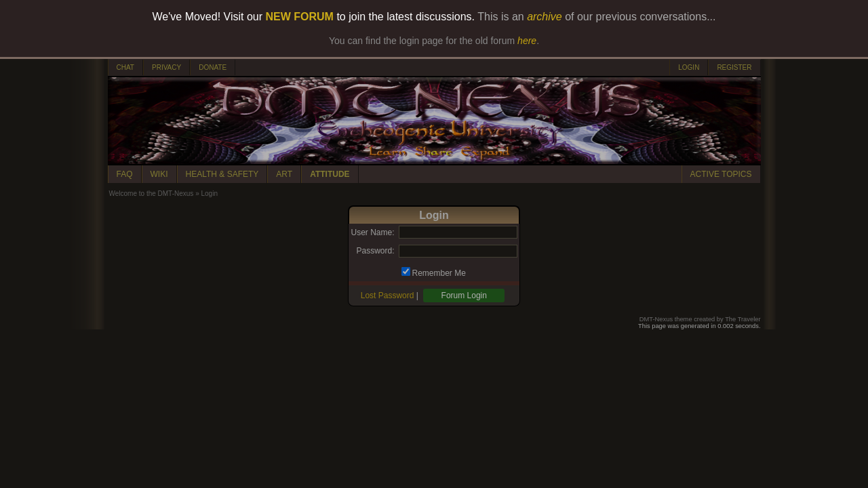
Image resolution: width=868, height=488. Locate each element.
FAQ (125, 174)
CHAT (125, 67)
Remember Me (439, 273)
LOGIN (689, 67)
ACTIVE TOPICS (721, 174)
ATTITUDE (330, 174)
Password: (375, 251)
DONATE (213, 67)
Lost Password (388, 296)
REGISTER (734, 67)
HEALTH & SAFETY (222, 174)
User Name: (372, 232)
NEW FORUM (300, 17)
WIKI (159, 174)
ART (284, 174)
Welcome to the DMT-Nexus (152, 194)
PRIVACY (166, 67)
